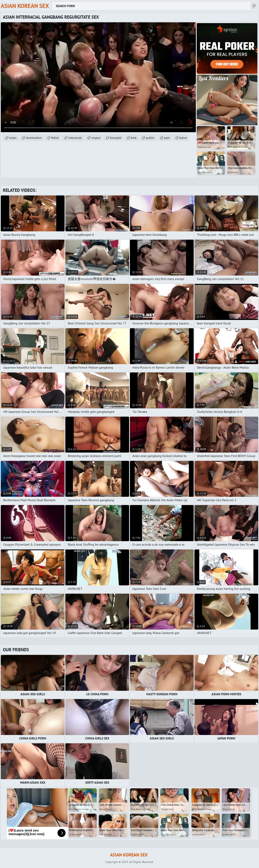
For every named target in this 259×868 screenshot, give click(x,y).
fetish (55, 138)
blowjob (116, 138)
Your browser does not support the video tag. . (98, 77)
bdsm (183, 138)
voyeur (96, 138)
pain (167, 138)
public (150, 138)
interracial (75, 138)
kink (134, 138)
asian (13, 138)
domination (34, 138)
